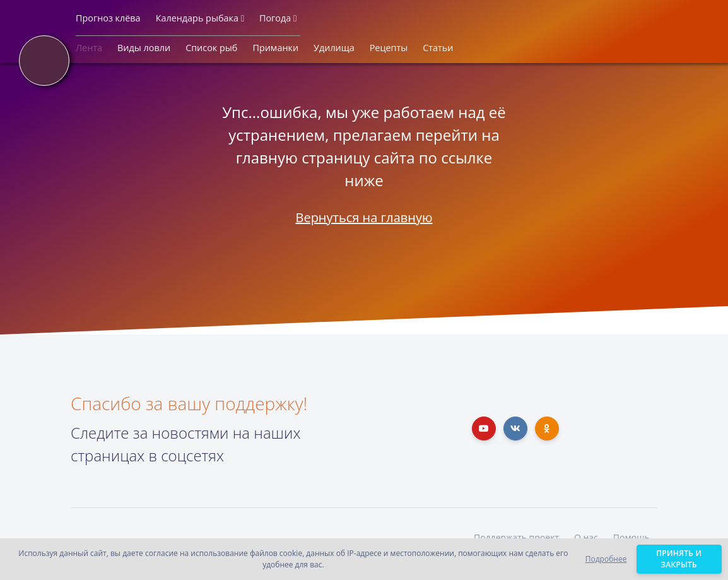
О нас (586, 537)
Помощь (631, 537)
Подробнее (606, 559)
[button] (108, 21)
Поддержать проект (516, 537)
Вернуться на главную (364, 217)
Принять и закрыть (679, 559)
